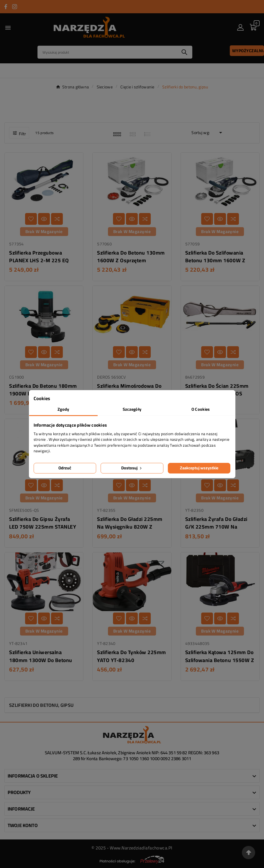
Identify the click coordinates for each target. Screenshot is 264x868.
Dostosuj (132, 468)
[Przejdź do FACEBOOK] (6, 7)
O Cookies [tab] (201, 409)
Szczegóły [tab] (132, 409)
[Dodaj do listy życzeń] (31, 219)
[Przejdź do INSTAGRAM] (15, 7)
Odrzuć (65, 468)
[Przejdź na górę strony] (249, 853)
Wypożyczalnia (248, 51)
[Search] (107, 52)
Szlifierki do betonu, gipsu (41, 705)
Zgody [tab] (63, 409)
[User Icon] (240, 27)
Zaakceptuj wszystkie (199, 468)
